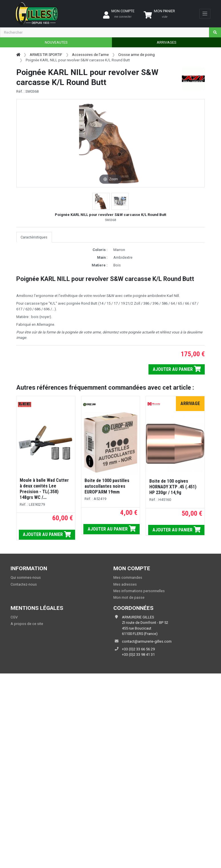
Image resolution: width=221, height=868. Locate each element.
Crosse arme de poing (136, 55)
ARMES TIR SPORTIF (46, 55)
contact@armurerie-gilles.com (147, 641)
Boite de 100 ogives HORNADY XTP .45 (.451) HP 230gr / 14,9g (173, 487)
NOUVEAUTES (56, 42)
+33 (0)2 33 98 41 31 (138, 654)
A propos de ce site (27, 624)
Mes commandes (128, 577)
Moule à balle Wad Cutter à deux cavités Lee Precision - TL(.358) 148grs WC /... (44, 489)
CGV (14, 617)
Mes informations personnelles (139, 591)
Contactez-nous (24, 584)
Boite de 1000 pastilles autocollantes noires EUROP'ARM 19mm (107, 486)
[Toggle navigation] (205, 14)
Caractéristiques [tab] (34, 237)
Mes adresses (125, 584)
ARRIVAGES (166, 42)
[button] (101, 201)
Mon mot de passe (129, 597)
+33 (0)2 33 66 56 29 (138, 649)
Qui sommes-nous (26, 577)
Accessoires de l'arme (90, 55)
